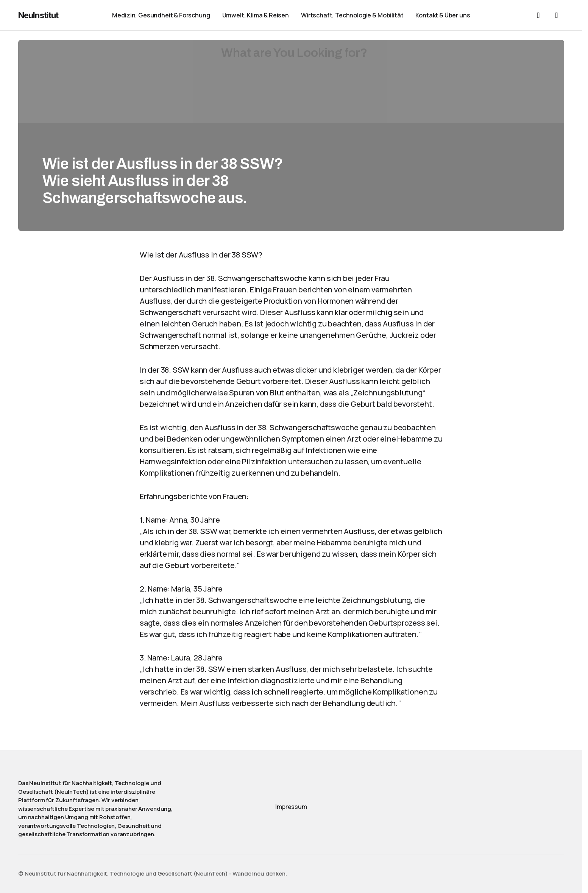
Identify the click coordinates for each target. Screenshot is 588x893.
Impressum (291, 807)
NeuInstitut (38, 15)
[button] (538, 15)
